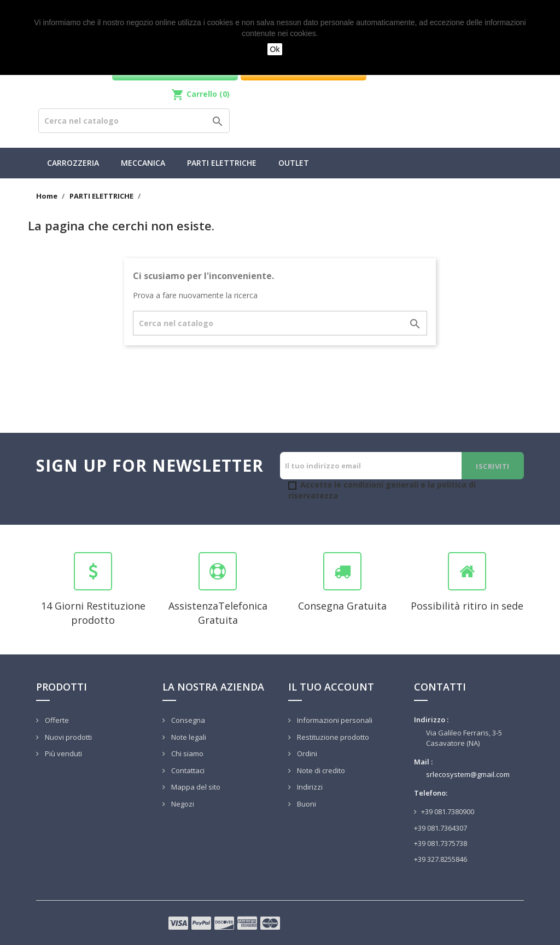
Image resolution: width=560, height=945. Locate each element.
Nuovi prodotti (68, 737)
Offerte (56, 720)
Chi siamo (186, 753)
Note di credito (320, 770)
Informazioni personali (334, 720)
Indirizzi (309, 787)
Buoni (306, 804)
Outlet (294, 163)
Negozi (182, 804)
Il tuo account (331, 687)
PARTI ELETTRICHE (222, 163)
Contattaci (187, 770)
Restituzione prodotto (332, 737)
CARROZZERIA (73, 163)
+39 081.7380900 (448, 811)
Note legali (188, 737)
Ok (275, 49)
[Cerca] (134, 121)
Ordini (306, 753)
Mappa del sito (195, 787)
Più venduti (63, 753)
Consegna (187, 720)
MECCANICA (143, 163)
